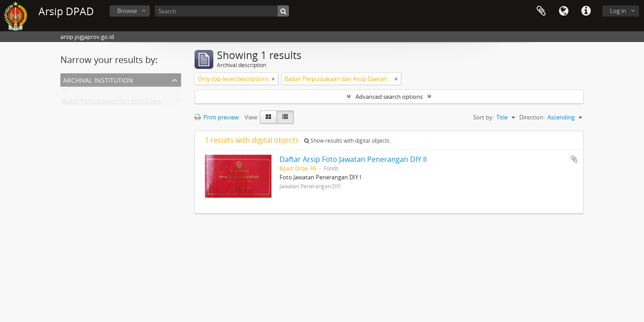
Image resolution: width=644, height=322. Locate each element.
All (65, 92)
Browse (127, 11)
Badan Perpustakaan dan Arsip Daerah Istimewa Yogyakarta (142, 103)
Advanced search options (389, 97)
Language (563, 11)
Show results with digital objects (347, 141)
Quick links (586, 11)
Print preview (217, 117)
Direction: (532, 117)
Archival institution (98, 79)
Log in (618, 11)
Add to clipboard (574, 159)
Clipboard (541, 11)
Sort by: (483, 117)
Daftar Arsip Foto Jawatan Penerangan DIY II (353, 159)
